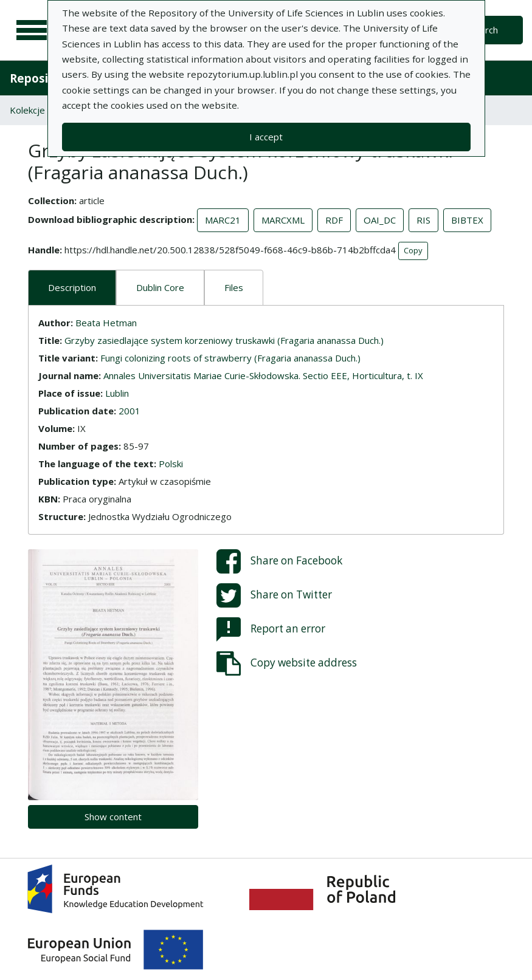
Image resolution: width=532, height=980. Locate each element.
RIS (423, 220)
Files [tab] (234, 287)
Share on (279, 561)
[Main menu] (32, 30)
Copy (413, 250)
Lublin (117, 393)
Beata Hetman (106, 323)
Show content (113, 817)
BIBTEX (467, 220)
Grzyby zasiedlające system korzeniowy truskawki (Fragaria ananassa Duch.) (224, 340)
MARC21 (223, 220)
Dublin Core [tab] (160, 287)
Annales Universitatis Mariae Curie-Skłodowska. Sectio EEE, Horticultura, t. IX (263, 375)
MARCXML (283, 220)
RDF (334, 220)
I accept (266, 137)
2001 (130, 411)
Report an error (271, 629)
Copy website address (287, 663)
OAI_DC (380, 220)
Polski (171, 464)
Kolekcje (27, 110)
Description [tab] (72, 287)
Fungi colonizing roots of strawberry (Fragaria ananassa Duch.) (230, 358)
